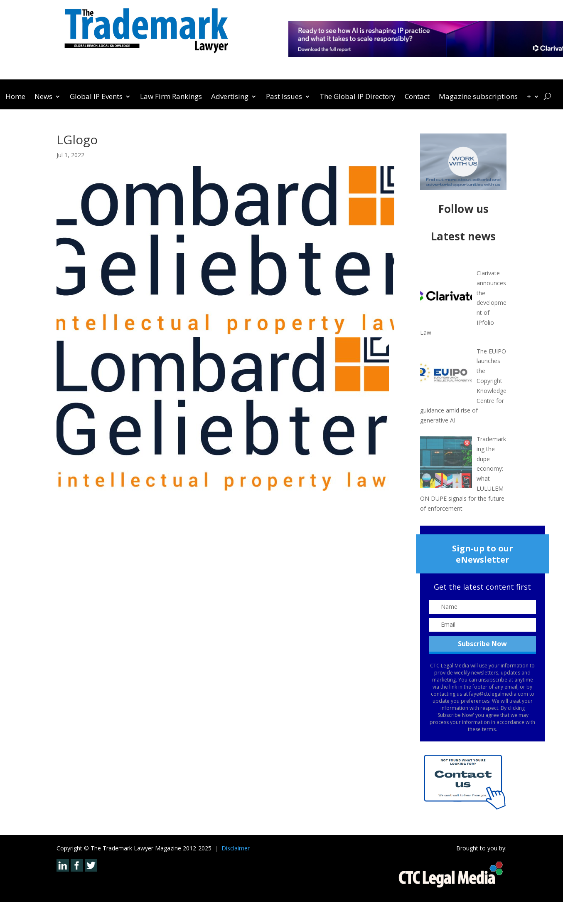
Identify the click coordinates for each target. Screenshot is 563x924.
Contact (417, 97)
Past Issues (284, 97)
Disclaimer (236, 848)
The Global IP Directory (358, 97)
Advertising (230, 97)
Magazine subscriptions (478, 97)
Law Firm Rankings (171, 97)
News (43, 97)
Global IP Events (96, 97)
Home (15, 97)
